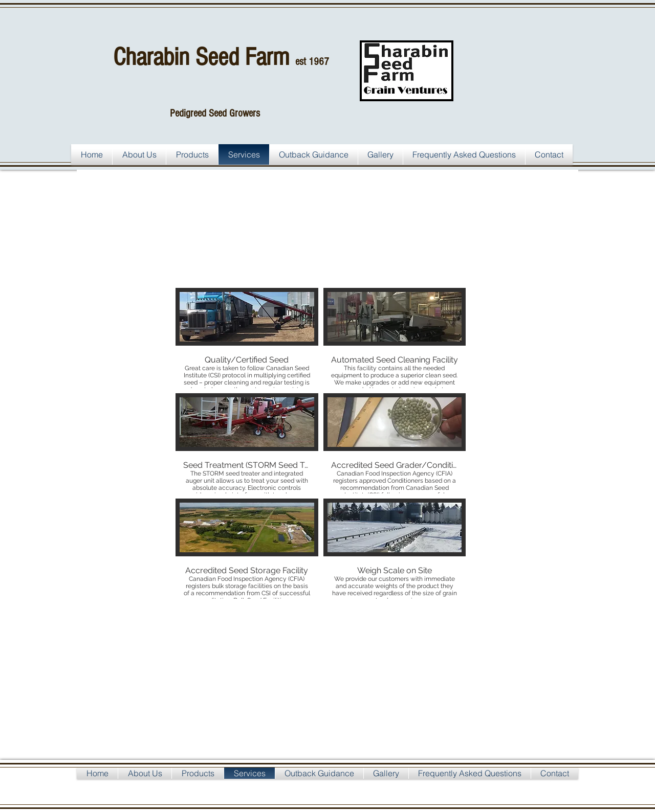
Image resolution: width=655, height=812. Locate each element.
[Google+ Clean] (570, 786)
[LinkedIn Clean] (554, 786)
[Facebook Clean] (539, 786)
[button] (247, 338)
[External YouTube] (338, 689)
